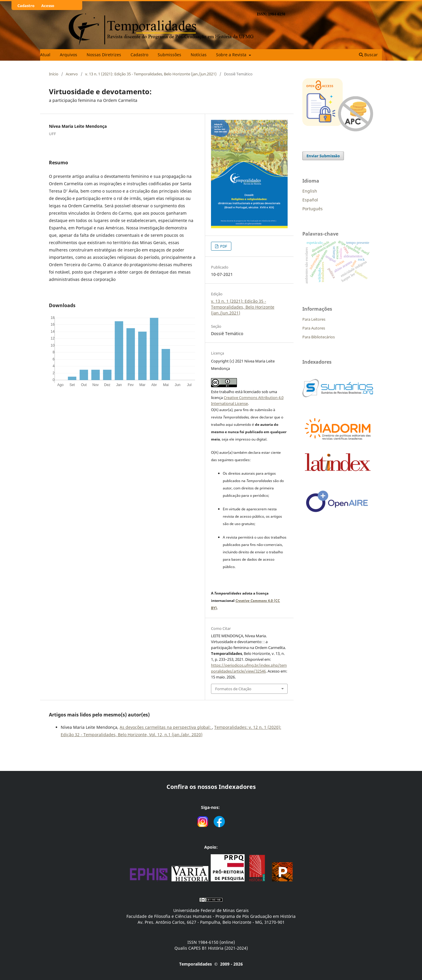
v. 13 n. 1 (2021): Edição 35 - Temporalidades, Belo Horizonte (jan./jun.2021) (151, 74)
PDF (223, 246)
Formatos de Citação (233, 689)
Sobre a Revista (232, 55)
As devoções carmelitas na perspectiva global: (166, 727)
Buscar (368, 55)
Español (310, 200)
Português (313, 209)
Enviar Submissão (323, 156)
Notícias (199, 55)
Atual (45, 55)
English (310, 191)
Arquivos (69, 55)
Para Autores (314, 328)
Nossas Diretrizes (104, 55)
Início (54, 74)
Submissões (169, 55)
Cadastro (139, 55)
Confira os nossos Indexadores (211, 787)
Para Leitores (314, 319)
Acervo (72, 74)
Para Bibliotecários (319, 337)
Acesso (48, 6)
